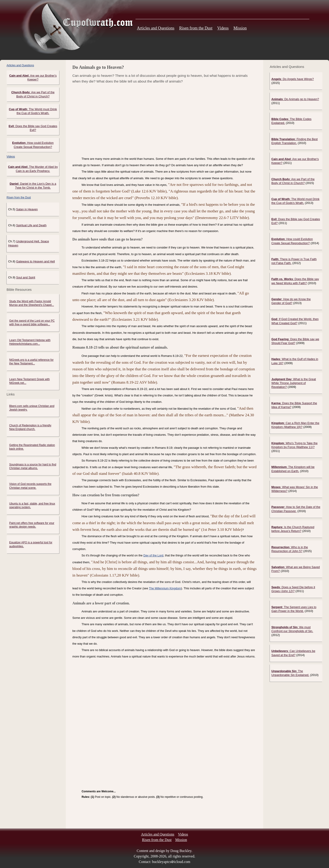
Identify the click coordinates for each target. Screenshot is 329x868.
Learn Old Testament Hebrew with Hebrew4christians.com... (30, 342)
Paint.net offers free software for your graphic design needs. (32, 525)
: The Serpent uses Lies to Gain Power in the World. (294, 609)
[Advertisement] (164, 120)
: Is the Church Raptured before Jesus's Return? (293, 529)
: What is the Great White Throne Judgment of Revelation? (294, 383)
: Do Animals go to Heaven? (295, 99)
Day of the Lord (153, 555)
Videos (223, 28)
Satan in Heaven (27, 209)
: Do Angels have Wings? (293, 79)
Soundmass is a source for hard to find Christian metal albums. (33, 466)
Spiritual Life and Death (31, 225)
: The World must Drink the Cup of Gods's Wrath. (295, 201)
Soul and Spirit (26, 277)
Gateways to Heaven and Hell (36, 261)
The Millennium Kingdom (165, 588)
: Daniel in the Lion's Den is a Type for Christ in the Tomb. (33, 186)
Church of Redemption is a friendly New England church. (30, 427)
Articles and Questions (156, 28)
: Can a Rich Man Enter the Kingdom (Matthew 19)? (295, 425)
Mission (240, 28)
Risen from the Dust (196, 28)
